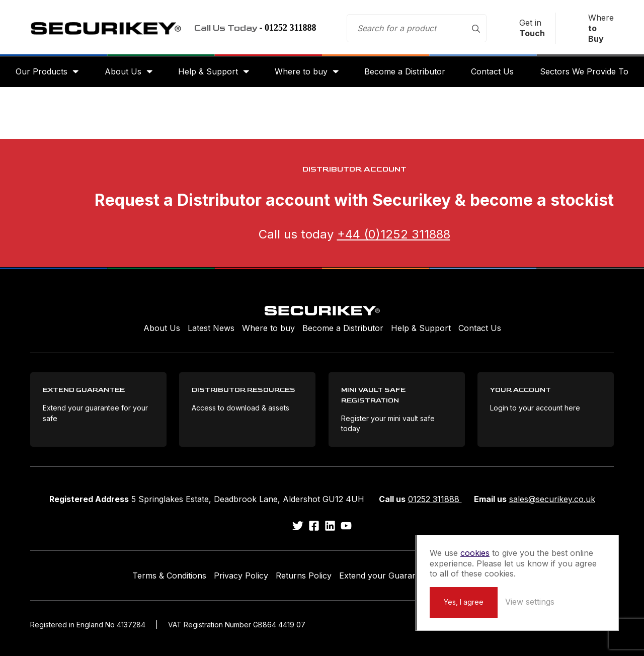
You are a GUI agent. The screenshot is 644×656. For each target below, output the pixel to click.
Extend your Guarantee (384, 576)
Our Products (42, 71)
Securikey (106, 28)
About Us (123, 71)
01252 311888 (435, 499)
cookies (475, 553)
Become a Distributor (405, 71)
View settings (530, 602)
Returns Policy (304, 576)
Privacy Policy (241, 576)
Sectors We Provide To (584, 71)
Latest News (211, 328)
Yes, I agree (464, 602)
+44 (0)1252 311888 (394, 234)
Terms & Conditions (169, 576)
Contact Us (492, 71)
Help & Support (208, 71)
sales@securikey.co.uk (552, 499)
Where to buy (301, 71)
